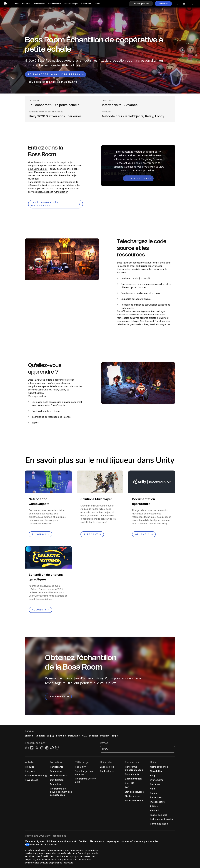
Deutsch (40, 736)
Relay (40, 192)
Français (61, 736)
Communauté (55, 4)
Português (74, 736)
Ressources (39, 4)
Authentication (61, 192)
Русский (105, 736)
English (29, 736)
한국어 (115, 736)
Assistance (86, 4)
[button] (141, 4)
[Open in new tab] (46, 776)
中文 (84, 736)
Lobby (48, 192)
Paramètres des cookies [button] (44, 844)
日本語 (50, 736)
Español (93, 736)
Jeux (16, 4)
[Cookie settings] (138, 178)
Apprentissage (71, 4)
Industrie (26, 4)
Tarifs (98, 4)
